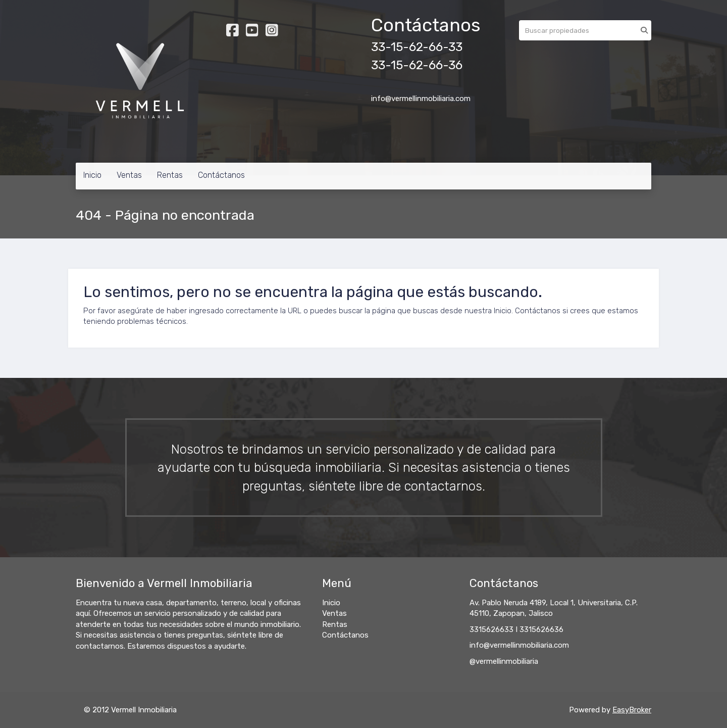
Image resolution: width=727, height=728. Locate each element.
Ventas (129, 175)
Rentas (170, 175)
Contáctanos (221, 175)
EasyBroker (632, 710)
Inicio (92, 175)
